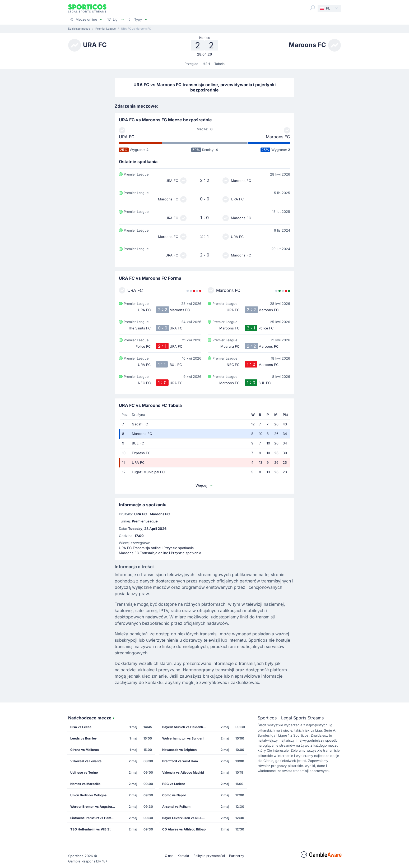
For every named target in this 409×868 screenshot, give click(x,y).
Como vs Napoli (174, 795)
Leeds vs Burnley (83, 738)
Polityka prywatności (209, 856)
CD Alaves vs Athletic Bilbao (184, 829)
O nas (169, 856)
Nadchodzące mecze (92, 718)
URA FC (127, 137)
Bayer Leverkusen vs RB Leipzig (186, 818)
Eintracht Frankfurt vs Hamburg (94, 818)
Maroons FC (278, 137)
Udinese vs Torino (84, 772)
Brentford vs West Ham (180, 761)
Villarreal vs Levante (86, 761)
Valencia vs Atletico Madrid (183, 772)
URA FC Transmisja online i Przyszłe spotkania (156, 548)
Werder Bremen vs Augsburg (93, 807)
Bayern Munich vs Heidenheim (185, 727)
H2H (206, 64)
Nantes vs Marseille (85, 784)
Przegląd (191, 64)
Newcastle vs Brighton (179, 750)
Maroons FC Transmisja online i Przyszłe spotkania (160, 553)
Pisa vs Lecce (81, 727)
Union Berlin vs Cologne (88, 795)
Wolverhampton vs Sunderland (186, 738)
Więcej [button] (204, 485)
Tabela (219, 64)
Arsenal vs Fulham (176, 807)
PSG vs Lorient (173, 784)
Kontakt (183, 856)
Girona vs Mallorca (85, 750)
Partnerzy (237, 856)
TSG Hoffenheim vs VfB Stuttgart (94, 829)
